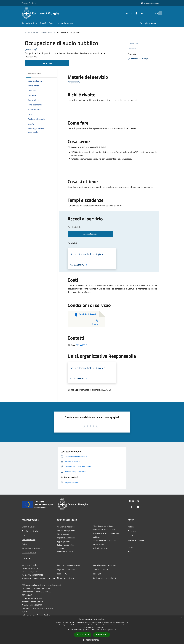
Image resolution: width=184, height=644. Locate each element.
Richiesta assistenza (65, 578)
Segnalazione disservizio (67, 569)
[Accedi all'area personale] (150, 3)
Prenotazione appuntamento (69, 565)
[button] (92, 640)
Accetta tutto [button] (83, 635)
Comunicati (132, 531)
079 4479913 (82, 345)
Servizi (36, 32)
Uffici (24, 535)
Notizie (131, 527)
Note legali (97, 574)
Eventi (131, 551)
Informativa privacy (100, 569)
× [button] (181, 618)
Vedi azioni (134, 48)
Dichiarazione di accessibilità (104, 578)
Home (27, 32)
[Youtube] (138, 13)
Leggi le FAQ (62, 574)
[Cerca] (159, 13)
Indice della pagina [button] (34, 73)
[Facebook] (132, 13)
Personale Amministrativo (32, 548)
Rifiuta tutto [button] (102, 635)
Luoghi (131, 547)
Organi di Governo (29, 527)
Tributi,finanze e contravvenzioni (106, 533)
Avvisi (130, 535)
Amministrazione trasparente (104, 565)
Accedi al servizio (47, 63)
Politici (25, 544)
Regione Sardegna (29, 3)
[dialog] (92, 630)
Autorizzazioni (47, 32)
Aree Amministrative (30, 531)
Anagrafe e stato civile (66, 527)
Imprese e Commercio (66, 538)
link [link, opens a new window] (115, 630)
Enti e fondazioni (29, 540)
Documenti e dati (29, 553)
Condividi (134, 44)
